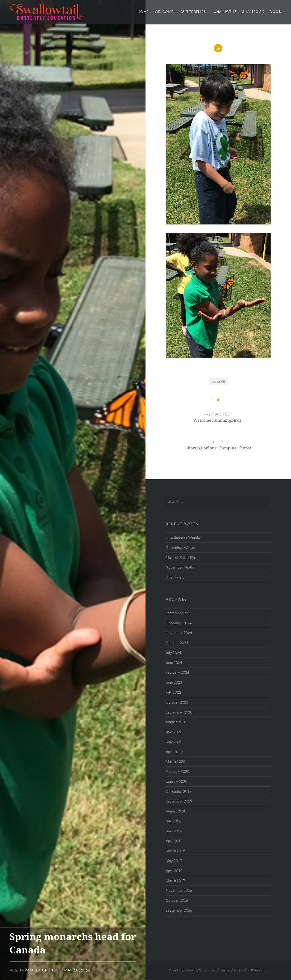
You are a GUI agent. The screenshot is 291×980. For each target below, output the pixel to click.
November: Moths (180, 567)
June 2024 (174, 663)
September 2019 (179, 801)
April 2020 (174, 752)
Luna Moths (224, 12)
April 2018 (174, 841)
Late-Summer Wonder (183, 537)
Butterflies (193, 12)
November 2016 (179, 890)
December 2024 (179, 623)
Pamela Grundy (42, 970)
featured (218, 381)
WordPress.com (255, 970)
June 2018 (174, 831)
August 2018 (176, 811)
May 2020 (174, 742)
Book (276, 12)
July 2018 (173, 821)
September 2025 (179, 613)
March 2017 (175, 881)
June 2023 (174, 682)
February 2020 (177, 771)
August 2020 (176, 722)
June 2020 (174, 732)
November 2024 (179, 633)
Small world (175, 577)
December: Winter (181, 547)
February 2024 (177, 672)
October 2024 (177, 643)
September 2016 (179, 910)
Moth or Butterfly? (181, 557)
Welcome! (165, 12)
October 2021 (177, 702)
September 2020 (179, 712)
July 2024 (173, 653)
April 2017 (174, 871)
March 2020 (175, 761)
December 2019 (179, 791)
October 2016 (177, 900)
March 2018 (175, 851)
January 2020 (176, 781)
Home (143, 12)
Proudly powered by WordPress (192, 970)
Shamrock (253, 12)
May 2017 (174, 861)
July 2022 (173, 692)
